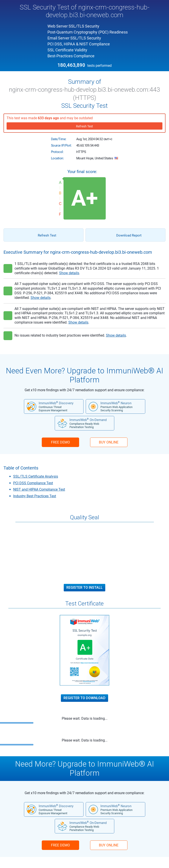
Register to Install (84, 588)
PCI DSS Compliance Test (33, 483)
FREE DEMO (60, 442)
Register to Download (84, 698)
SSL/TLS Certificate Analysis (36, 476)
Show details (69, 273)
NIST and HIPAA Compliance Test (39, 489)
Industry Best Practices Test (35, 496)
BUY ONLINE (109, 442)
